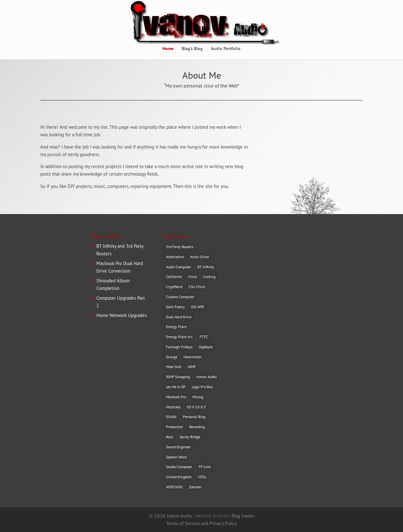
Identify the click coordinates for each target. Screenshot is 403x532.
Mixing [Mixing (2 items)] (198, 397)
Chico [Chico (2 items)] (192, 277)
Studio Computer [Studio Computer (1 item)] (179, 467)
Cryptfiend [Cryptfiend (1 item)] (174, 287)
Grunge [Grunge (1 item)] (172, 357)
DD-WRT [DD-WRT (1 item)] (198, 307)
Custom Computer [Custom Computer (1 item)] (180, 297)
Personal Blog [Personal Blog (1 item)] (194, 417)
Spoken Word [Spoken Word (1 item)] (176, 457)
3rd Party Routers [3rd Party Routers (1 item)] (180, 247)
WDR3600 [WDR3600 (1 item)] (174, 487)
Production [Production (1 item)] (174, 427)
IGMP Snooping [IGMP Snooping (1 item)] (178, 377)
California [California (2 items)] (174, 277)
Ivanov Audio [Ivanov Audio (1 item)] (206, 377)
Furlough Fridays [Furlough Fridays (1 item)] (179, 347)
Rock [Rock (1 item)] (170, 437)
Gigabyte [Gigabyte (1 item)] (206, 347)
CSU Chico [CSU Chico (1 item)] (197, 287)
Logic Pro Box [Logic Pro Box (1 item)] (202, 387)
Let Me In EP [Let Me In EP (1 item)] (176, 387)
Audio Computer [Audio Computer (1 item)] (179, 267)
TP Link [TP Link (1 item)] (204, 467)
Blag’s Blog (192, 49)
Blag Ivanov (243, 516)
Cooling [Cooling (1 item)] (209, 277)
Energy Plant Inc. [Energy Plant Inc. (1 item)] (180, 337)
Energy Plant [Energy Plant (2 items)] (176, 327)
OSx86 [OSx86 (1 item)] (171, 417)
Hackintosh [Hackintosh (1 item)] (193, 357)
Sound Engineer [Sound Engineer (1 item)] (178, 447)
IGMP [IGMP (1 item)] (192, 367)
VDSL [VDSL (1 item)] (202, 477)
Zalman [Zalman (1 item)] (195, 487)
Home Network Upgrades (122, 315)
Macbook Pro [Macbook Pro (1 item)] (176, 397)
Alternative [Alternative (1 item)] (175, 257)
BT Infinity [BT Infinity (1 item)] (206, 267)
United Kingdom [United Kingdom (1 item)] (179, 477)
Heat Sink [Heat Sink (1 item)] (174, 367)
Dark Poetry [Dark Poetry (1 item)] (175, 307)
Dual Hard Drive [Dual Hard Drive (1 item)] (179, 317)
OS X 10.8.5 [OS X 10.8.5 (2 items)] (196, 407)
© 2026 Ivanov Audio (170, 516)
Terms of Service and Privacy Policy (201, 523)
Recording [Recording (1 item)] (197, 427)
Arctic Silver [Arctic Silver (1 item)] (200, 257)
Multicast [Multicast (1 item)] (173, 407)
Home (168, 49)
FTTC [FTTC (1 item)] (204, 337)
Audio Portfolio (226, 49)
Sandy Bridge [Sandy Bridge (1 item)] (190, 437)
